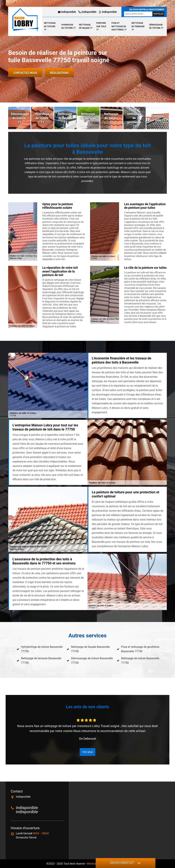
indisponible (67, 12)
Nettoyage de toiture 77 (50, 26)
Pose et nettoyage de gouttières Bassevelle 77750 (140, 649)
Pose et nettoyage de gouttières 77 (119, 26)
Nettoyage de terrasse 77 (138, 26)
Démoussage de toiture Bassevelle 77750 (92, 661)
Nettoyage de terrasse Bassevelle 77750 (41, 661)
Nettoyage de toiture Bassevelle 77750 (140, 661)
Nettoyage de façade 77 (86, 26)
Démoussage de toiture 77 (156, 26)
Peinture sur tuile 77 (101, 26)
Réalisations (59, 73)
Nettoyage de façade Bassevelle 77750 (90, 649)
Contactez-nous (25, 73)
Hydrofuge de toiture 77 (68, 26)
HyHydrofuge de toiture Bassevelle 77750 (42, 649)
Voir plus (87, 752)
